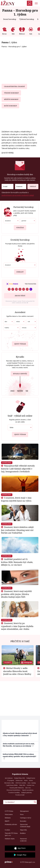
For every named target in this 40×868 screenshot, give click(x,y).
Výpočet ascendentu (28, 790)
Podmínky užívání (11, 824)
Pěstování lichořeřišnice (13, 790)
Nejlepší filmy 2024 (20, 778)
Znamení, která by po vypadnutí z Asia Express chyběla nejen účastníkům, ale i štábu (17, 626)
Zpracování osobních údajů (25, 825)
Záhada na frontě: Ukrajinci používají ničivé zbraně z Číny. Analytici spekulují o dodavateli (20, 734)
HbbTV (7, 821)
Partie (26, 780)
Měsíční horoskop (11, 99)
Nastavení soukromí (23, 840)
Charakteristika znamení (14, 86)
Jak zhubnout (9, 778)
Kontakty (23, 821)
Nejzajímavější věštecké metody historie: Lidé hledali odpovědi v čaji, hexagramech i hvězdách (18, 469)
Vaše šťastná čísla (30, 284)
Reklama (8, 818)
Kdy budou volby (9, 783)
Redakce (23, 833)
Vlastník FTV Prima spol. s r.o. (11, 834)
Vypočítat (20, 227)
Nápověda (23, 830)
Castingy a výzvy (26, 818)
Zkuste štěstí (20, 296)
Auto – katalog (32, 783)
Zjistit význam (20, 343)
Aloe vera (28, 788)
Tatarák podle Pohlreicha (17, 788)
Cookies (7, 830)
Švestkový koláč (20, 795)
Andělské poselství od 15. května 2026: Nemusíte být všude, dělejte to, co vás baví (17, 562)
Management (24, 811)
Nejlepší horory (31, 778)
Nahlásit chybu (10, 839)
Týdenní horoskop (27, 19)
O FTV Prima (9, 811)
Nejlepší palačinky (27, 793)
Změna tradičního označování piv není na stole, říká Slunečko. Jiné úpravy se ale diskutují (19, 745)
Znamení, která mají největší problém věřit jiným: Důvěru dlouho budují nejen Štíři (16, 594)
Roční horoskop (10, 106)
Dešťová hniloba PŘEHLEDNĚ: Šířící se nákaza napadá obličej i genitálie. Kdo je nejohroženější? (19, 756)
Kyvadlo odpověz (20, 374)
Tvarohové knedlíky (14, 793)
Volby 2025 (22, 785)
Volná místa (9, 814)
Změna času (19, 780)
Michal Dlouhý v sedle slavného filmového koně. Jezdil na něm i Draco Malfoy (17, 671)
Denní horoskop (10, 19)
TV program (11, 780)
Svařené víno (31, 785)
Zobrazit (20, 271)
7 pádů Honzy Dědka (12, 785)
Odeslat (32, 186)
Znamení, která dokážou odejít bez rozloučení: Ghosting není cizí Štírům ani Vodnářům (17, 530)
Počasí (31, 780)
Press (22, 814)
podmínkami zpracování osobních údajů (18, 195)
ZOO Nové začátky (21, 783)
